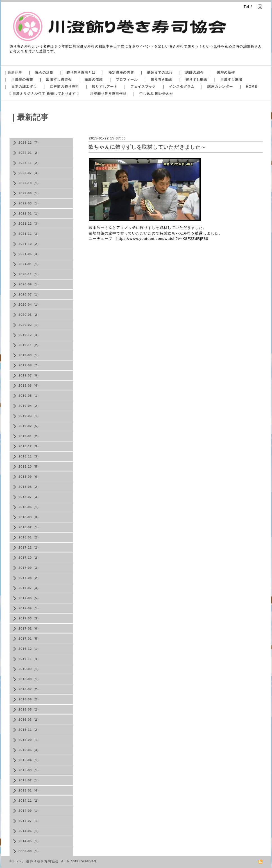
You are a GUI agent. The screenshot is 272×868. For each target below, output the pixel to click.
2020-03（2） (30, 315)
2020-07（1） (30, 294)
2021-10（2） (30, 244)
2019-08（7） (30, 365)
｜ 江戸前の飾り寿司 (61, 87)
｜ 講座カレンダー (217, 87)
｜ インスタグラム (178, 87)
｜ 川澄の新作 (222, 73)
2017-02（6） (30, 628)
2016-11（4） (30, 659)
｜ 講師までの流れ (156, 73)
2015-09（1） (30, 740)
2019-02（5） (30, 426)
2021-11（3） (30, 234)
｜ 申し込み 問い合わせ (153, 94)
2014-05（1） (30, 841)
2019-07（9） (30, 375)
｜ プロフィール (123, 80)
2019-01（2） (30, 436)
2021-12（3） (30, 224)
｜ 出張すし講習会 (55, 80)
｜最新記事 (13, 73)
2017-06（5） (30, 598)
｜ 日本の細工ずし (20, 87)
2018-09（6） (30, 477)
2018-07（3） (30, 497)
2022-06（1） (30, 193)
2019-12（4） (30, 335)
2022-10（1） (30, 183)
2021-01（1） (30, 264)
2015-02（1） (30, 780)
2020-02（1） (30, 325)
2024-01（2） (30, 153)
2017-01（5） (30, 639)
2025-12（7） (30, 143)
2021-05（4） (30, 254)
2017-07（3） (30, 588)
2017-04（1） (30, 608)
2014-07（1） (30, 821)
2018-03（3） (30, 517)
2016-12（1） (30, 649)
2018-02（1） (30, 527)
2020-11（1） (30, 274)
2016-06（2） (30, 699)
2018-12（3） (30, 446)
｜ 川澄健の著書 (19, 80)
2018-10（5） (30, 466)
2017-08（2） (30, 578)
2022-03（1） (30, 203)
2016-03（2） (30, 720)
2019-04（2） (30, 406)
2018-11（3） (30, 456)
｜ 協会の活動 (41, 73)
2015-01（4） (30, 790)
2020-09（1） (30, 284)
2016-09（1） (30, 669)
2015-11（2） (30, 730)
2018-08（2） (30, 487)
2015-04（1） (30, 760)
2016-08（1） (30, 679)
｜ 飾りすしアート (101, 87)
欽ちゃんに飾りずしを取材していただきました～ (147, 147)
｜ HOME (248, 87)
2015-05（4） (30, 750)
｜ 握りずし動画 (193, 80)
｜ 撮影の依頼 (90, 80)
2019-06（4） (30, 385)
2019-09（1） (30, 355)
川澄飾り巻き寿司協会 (40, 861)
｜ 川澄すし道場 (228, 80)
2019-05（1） (30, 396)
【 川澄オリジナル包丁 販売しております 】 (44, 94)
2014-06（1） (30, 831)
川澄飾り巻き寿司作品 (108, 94)
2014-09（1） (30, 811)
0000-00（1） (30, 851)
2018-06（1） (30, 507)
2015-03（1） (30, 770)
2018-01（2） (30, 537)
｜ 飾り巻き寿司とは (77, 73)
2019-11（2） (30, 345)
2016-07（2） (30, 689)
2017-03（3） (30, 618)
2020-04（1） (30, 305)
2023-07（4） (30, 173)
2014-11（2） (30, 801)
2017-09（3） (30, 568)
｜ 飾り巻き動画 (158, 80)
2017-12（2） (30, 547)
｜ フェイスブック (140, 87)
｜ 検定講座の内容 (118, 73)
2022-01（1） (30, 213)
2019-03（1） (30, 416)
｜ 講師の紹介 (191, 73)
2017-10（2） (30, 558)
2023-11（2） (30, 163)
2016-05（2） (30, 709)
